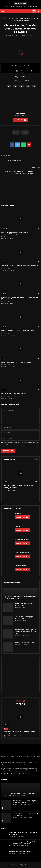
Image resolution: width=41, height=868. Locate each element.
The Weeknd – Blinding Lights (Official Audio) (24, 618)
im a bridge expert (15, 160)
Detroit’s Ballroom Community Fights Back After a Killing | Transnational (20, 298)
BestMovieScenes (20, 566)
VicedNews (20, 114)
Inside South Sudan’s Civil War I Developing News (18, 330)
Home (5, 18)
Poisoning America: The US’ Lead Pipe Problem (17, 362)
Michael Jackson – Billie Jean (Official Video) (24, 605)
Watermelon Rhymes (22, 540)
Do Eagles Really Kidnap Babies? (20, 851)
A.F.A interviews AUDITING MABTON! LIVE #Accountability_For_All (15, 233)
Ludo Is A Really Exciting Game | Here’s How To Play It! (25, 815)
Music (6, 729)
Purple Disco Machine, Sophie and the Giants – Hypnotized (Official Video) (26, 631)
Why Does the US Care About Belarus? (14, 394)
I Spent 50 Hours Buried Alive (24, 643)
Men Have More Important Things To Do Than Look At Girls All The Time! (22, 843)
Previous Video (6, 155)
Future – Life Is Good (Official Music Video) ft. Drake (18, 487)
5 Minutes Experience (22, 553)
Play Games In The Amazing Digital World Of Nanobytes (24, 802)
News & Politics (13, 18)
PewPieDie (18, 513)
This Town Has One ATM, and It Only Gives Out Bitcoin (20, 266)
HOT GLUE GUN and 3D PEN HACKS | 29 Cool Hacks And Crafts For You (18, 172)
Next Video (36, 167)
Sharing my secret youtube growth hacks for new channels (20, 6)
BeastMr (17, 527)
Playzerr (8, 490)
